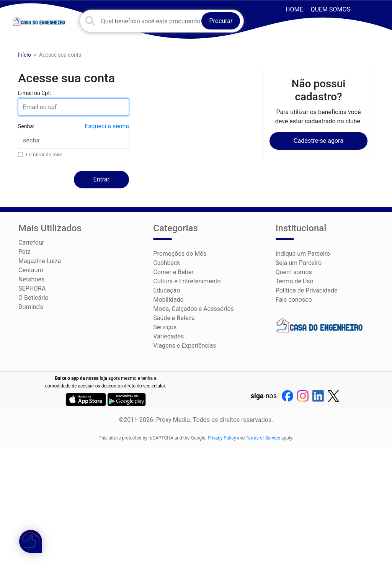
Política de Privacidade (307, 290)
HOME (294, 9)
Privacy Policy (222, 438)
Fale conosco (294, 300)
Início (24, 55)
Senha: (26, 126)
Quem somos (331, 9)
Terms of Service (263, 438)
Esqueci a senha (107, 126)
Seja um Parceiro (299, 263)
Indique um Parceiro (303, 254)
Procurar (221, 21)
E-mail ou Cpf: (34, 93)
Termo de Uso (295, 281)
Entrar (101, 179)
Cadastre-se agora (318, 141)
